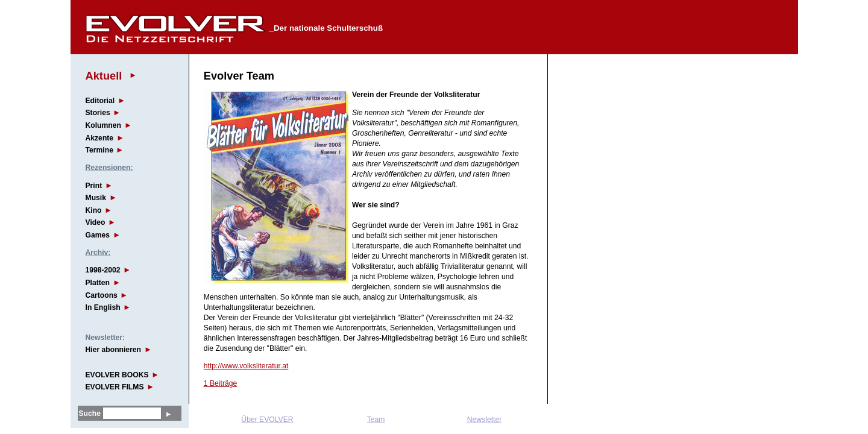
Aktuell (104, 76)
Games (98, 235)
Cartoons (102, 295)
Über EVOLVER (267, 420)
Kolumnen (103, 125)
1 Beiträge (220, 383)
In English (103, 307)
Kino (94, 210)
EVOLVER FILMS (115, 387)
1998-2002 (103, 270)
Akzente (100, 138)
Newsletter (484, 420)
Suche (90, 414)
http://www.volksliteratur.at (246, 366)
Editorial (100, 101)
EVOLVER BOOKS (117, 375)
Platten (98, 283)
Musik (96, 198)
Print (94, 186)
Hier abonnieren (114, 350)
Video (96, 222)
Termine (99, 150)
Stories (98, 113)
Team (376, 420)
